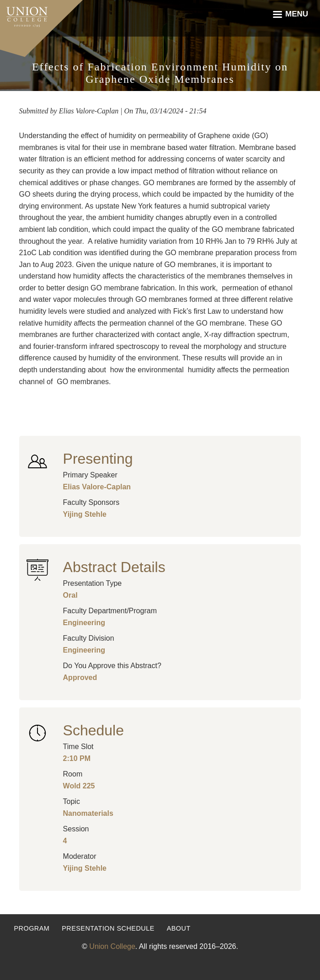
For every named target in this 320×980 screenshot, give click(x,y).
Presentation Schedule (108, 928)
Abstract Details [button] (114, 567)
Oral (70, 595)
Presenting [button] (98, 459)
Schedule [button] (93, 730)
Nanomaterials (88, 813)
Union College (112, 946)
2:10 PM (77, 758)
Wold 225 (79, 786)
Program (32, 928)
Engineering (84, 623)
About (179, 928)
